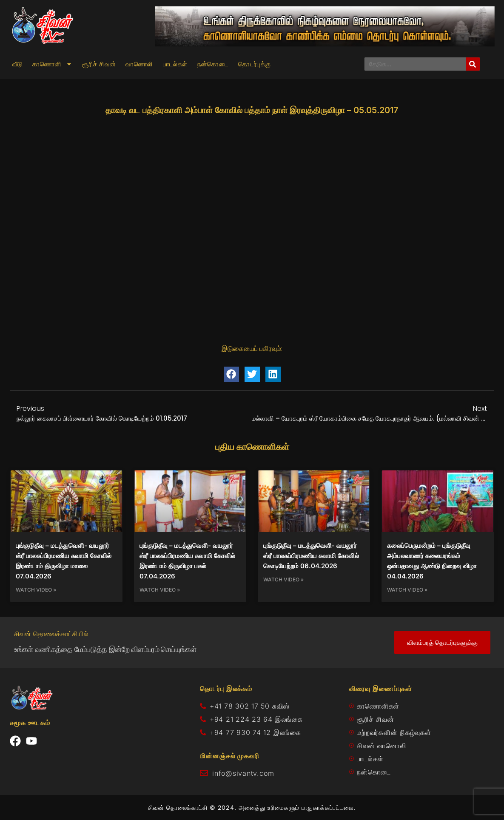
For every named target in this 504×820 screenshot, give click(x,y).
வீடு (18, 64)
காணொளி (52, 64)
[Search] (473, 64)
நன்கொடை (213, 64)
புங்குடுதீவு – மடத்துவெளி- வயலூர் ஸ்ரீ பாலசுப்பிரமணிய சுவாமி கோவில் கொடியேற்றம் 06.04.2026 (311, 556)
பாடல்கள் (175, 64)
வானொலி (139, 64)
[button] (231, 374)
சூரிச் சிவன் (99, 64)
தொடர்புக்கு (254, 64)
